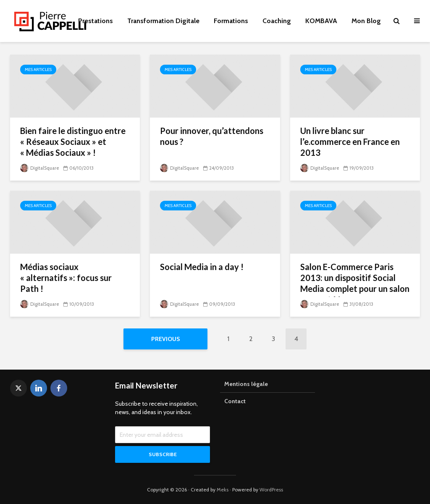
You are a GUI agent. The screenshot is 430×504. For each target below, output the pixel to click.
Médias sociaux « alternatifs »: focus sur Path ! (66, 278)
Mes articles (38, 70)
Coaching (277, 21)
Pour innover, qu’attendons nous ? (212, 136)
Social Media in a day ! (202, 267)
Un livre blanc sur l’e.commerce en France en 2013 (350, 142)
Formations (231, 21)
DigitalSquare (40, 168)
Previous (166, 339)
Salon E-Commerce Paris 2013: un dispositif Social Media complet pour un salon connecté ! (355, 283)
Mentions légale (246, 384)
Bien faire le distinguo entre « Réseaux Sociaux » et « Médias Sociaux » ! (73, 142)
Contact (235, 401)
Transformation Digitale (163, 21)
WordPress (271, 490)
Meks (223, 490)
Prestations (96, 21)
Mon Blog (366, 21)
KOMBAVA (321, 21)
